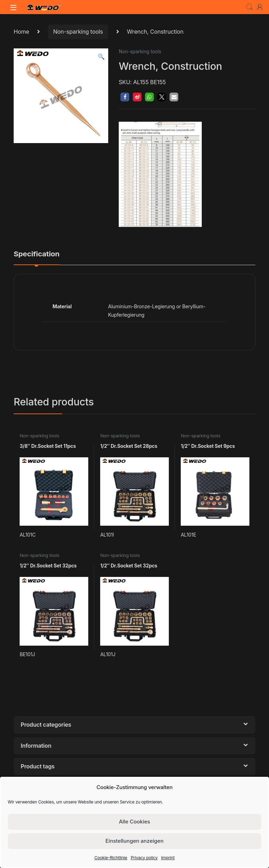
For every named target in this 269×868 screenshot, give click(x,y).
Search (249, 7)
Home (21, 32)
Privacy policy (144, 858)
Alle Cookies (134, 822)
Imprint (168, 858)
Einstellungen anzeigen (134, 841)
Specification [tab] (37, 254)
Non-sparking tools (78, 32)
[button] (101, 57)
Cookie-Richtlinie (111, 858)
